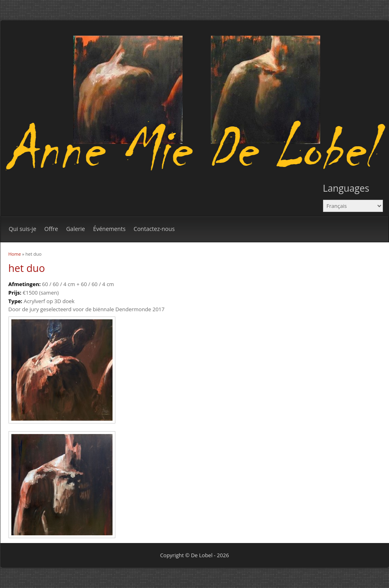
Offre (51, 229)
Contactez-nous (154, 229)
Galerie (75, 229)
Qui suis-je (23, 229)
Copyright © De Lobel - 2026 (194, 555)
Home (15, 254)
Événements (109, 229)
